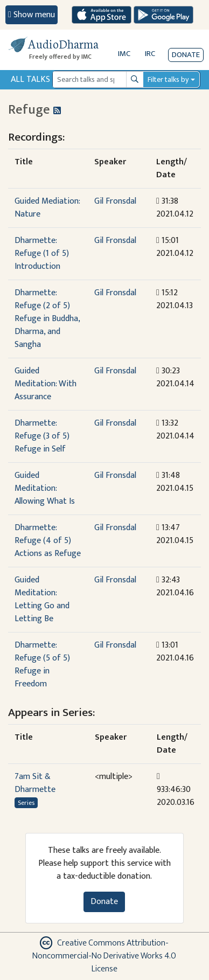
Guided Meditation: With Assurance (46, 384)
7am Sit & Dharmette (35, 783)
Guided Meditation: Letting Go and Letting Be (42, 599)
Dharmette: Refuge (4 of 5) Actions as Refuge (48, 541)
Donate (186, 55)
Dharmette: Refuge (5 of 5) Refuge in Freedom (42, 665)
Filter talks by (168, 79)
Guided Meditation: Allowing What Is (45, 488)
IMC (124, 54)
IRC (150, 54)
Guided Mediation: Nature (47, 208)
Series (26, 803)
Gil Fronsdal (115, 201)
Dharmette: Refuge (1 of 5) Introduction (42, 253)
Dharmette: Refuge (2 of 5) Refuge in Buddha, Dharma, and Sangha (47, 319)
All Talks (30, 79)
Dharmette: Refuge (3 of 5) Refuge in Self (42, 436)
